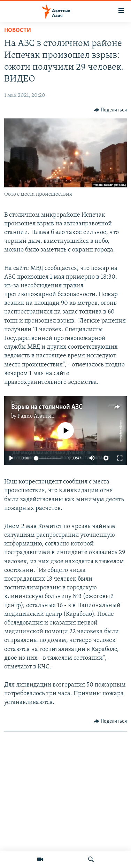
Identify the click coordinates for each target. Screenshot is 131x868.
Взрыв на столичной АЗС (47, 407)
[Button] (110, 110)
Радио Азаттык (36, 416)
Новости (18, 30)
